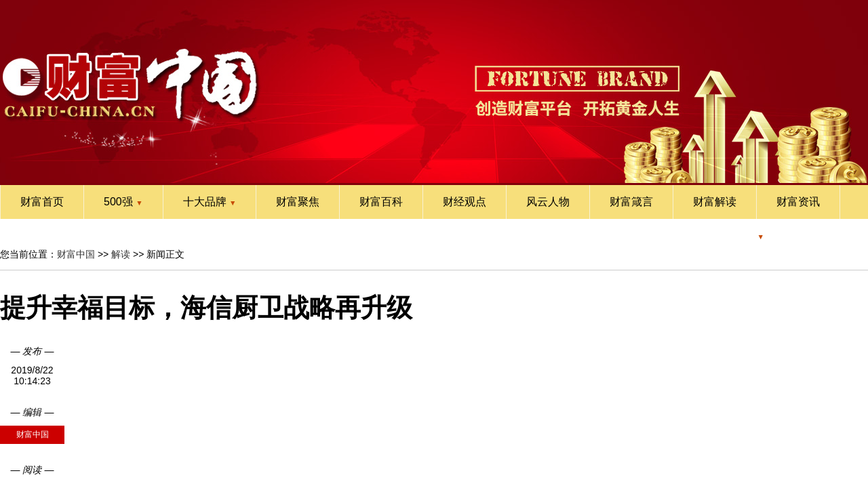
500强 (123, 202)
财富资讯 (798, 202)
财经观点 (465, 202)
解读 (121, 254)
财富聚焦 (298, 202)
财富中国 (76, 254)
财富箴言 (631, 202)
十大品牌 (210, 202)
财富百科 (381, 202)
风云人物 (548, 202)
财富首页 (42, 202)
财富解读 (715, 202)
